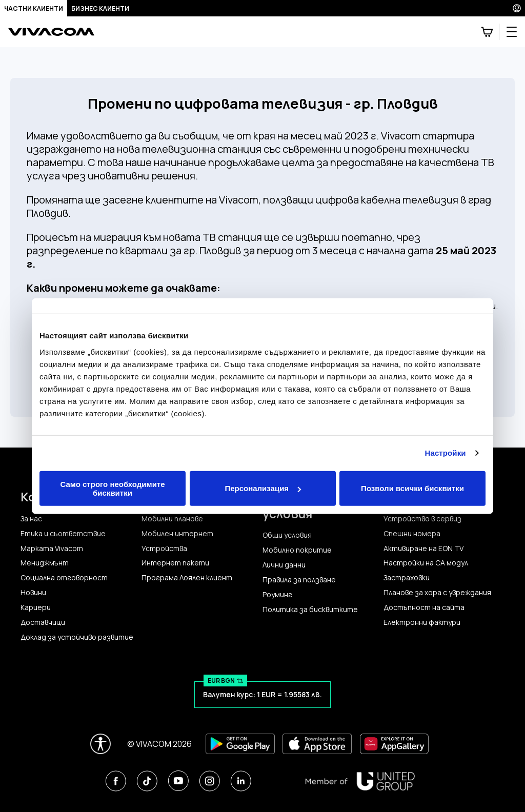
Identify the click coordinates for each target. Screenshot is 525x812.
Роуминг (277, 595)
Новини (33, 593)
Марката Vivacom (52, 549)
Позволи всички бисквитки (412, 488)
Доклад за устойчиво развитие (77, 637)
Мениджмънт (45, 563)
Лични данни (284, 565)
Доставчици (43, 622)
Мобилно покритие (297, 550)
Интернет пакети (175, 563)
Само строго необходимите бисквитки (112, 488)
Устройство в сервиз (422, 519)
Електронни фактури (422, 622)
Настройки (446, 453)
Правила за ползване (299, 580)
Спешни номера (412, 534)
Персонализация (263, 488)
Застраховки (407, 578)
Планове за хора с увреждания (437, 593)
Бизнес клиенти (100, 8)
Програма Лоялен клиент (187, 578)
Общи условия (287, 535)
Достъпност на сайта (424, 607)
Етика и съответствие (63, 534)
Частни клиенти (34, 8)
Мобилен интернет (177, 534)
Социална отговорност (64, 578)
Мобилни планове (172, 519)
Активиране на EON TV (423, 549)
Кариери (36, 607)
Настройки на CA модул (426, 563)
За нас (31, 519)
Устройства (164, 549)
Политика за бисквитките (310, 610)
